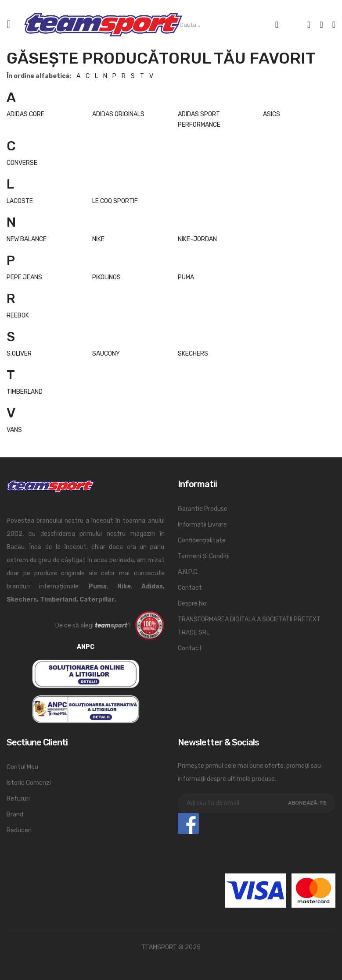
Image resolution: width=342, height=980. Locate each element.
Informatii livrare (202, 525)
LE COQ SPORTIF (115, 201)
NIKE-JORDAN (197, 239)
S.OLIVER (19, 354)
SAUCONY (106, 354)
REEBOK (18, 315)
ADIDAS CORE (25, 114)
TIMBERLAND (25, 392)
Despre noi (193, 604)
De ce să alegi (74, 625)
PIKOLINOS (106, 277)
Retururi (18, 799)
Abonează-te (307, 803)
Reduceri (19, 830)
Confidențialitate (202, 540)
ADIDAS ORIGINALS (118, 114)
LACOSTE (20, 201)
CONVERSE (22, 163)
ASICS (272, 114)
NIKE (98, 239)
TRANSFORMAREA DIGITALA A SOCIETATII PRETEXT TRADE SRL (249, 626)
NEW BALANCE (27, 239)
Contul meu (22, 767)
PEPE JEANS (24, 277)
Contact (190, 588)
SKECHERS (193, 354)
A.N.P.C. (188, 572)
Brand (15, 814)
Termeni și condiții (204, 556)
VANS (14, 430)
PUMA (186, 277)
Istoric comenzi (29, 783)
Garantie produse (203, 509)
